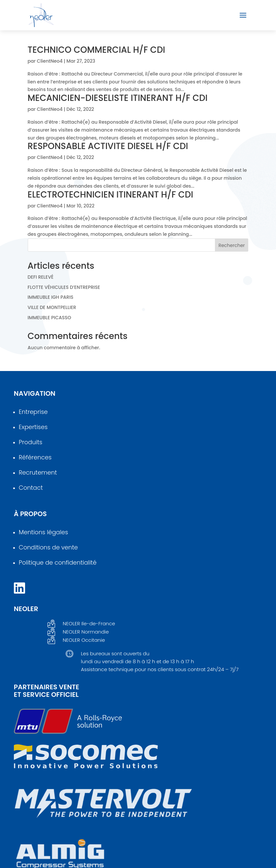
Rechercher (232, 245)
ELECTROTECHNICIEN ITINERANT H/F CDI (111, 195)
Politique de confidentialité (58, 562)
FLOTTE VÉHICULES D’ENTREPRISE (64, 287)
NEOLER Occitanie (84, 640)
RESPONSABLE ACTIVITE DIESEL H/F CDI (108, 146)
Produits (31, 442)
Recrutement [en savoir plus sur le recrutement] (38, 472)
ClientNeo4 (50, 61)
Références (35, 457)
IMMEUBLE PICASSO (50, 318)
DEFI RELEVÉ (41, 277)
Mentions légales (43, 532)
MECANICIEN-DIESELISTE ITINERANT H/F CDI (118, 98)
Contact (31, 488)
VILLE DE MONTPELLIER (52, 307)
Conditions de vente (48, 547)
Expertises (33, 427)
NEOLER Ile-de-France (89, 623)
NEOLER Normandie (86, 632)
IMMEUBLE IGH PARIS (51, 297)
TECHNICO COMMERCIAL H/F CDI (97, 50)
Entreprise (33, 412)
